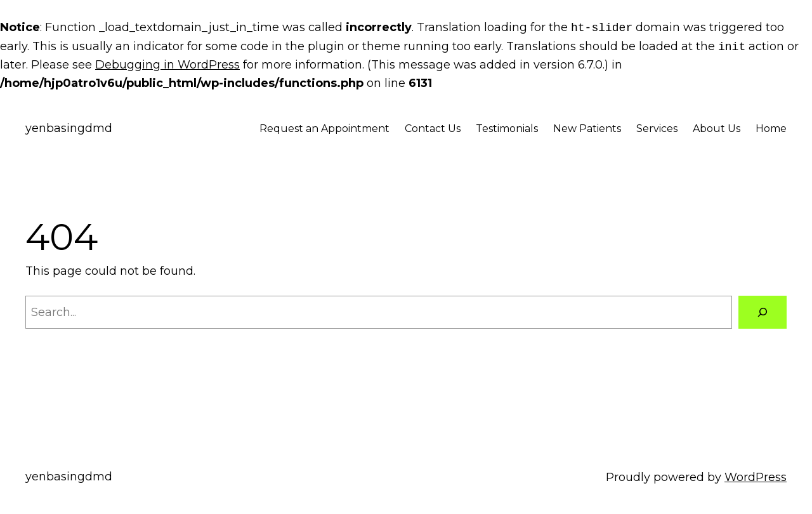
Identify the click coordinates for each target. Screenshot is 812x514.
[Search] (763, 312)
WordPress (756, 477)
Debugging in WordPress (167, 65)
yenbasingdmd (69, 128)
